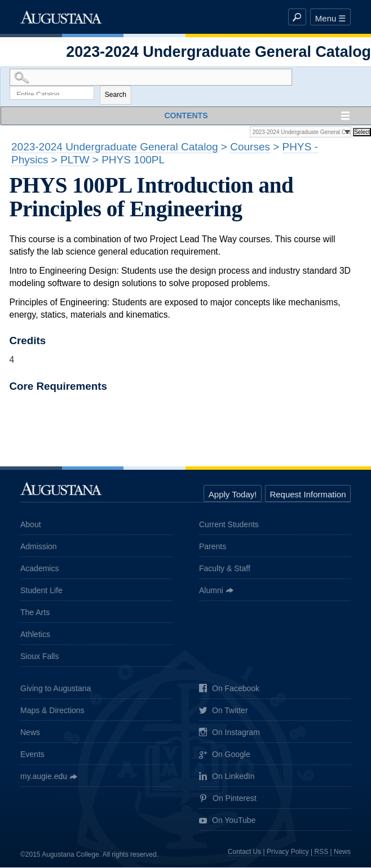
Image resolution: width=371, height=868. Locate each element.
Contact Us (244, 852)
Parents (213, 547)
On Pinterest (228, 800)
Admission (39, 547)
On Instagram (229, 734)
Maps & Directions (52, 711)
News (30, 733)
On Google (225, 756)
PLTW (75, 161)
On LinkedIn (227, 778)
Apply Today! (233, 495)
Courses (250, 148)
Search (116, 96)
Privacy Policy (288, 852)
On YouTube (227, 822)
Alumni (211, 591)
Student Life (41, 591)
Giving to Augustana (56, 689)
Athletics (35, 635)
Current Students (229, 525)
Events (32, 755)
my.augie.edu (44, 777)
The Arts (35, 613)
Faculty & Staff (225, 569)
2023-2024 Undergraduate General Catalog (115, 148)
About (31, 525)
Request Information (308, 495)
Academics (39, 569)
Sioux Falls (39, 657)
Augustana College (61, 17)
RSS (322, 852)
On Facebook (229, 690)
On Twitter (224, 712)
